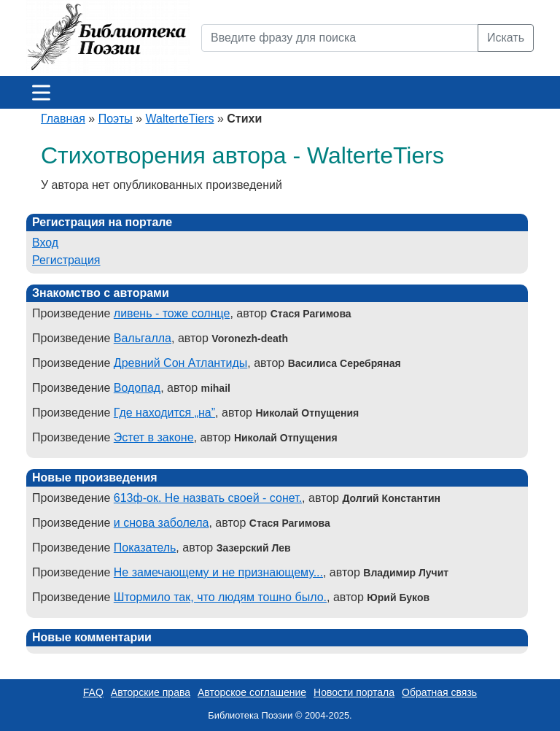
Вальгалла (143, 338)
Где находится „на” (164, 413)
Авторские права (151, 692)
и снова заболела (162, 523)
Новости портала (354, 692)
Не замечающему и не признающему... (218, 572)
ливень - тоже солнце (172, 313)
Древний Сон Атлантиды (181, 363)
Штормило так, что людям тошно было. (220, 597)
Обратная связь (439, 692)
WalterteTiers (180, 119)
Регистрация (66, 260)
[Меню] (41, 92)
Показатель (145, 548)
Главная (63, 119)
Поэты (116, 119)
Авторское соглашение (252, 692)
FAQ (93, 692)
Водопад (137, 388)
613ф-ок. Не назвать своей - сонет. (208, 498)
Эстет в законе (154, 437)
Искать (506, 38)
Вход (45, 243)
